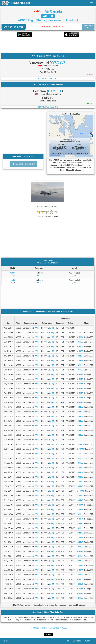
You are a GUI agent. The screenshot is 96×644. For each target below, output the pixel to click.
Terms (69, 641)
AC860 (64, 628)
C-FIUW (80, 374)
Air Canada (53, 11)
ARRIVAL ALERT (88, 27)
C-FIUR (80, 561)
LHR (39, 275)
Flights (45, 628)
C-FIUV (80, 407)
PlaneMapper (34, 628)
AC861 (13, 273)
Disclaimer (78, 641)
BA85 (13, 280)
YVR (74, 275)
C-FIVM (80, 337)
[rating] (47, 215)
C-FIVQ (80, 524)
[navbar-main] (91, 3)
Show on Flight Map (14, 27)
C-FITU (80, 468)
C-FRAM (80, 444)
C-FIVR (80, 356)
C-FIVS (80, 486)
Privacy (88, 641)
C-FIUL (40, 206)
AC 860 (48, 16)
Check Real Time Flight (23, 164)
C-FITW (80, 347)
